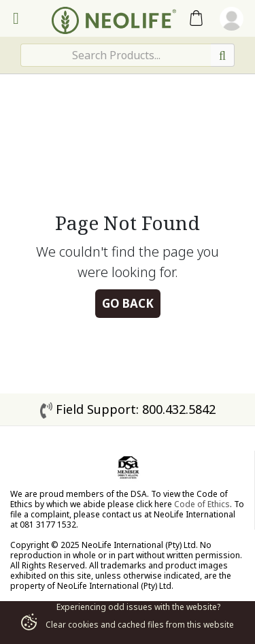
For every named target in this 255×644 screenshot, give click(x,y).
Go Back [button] (128, 303)
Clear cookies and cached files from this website (127, 625)
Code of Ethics (202, 504)
